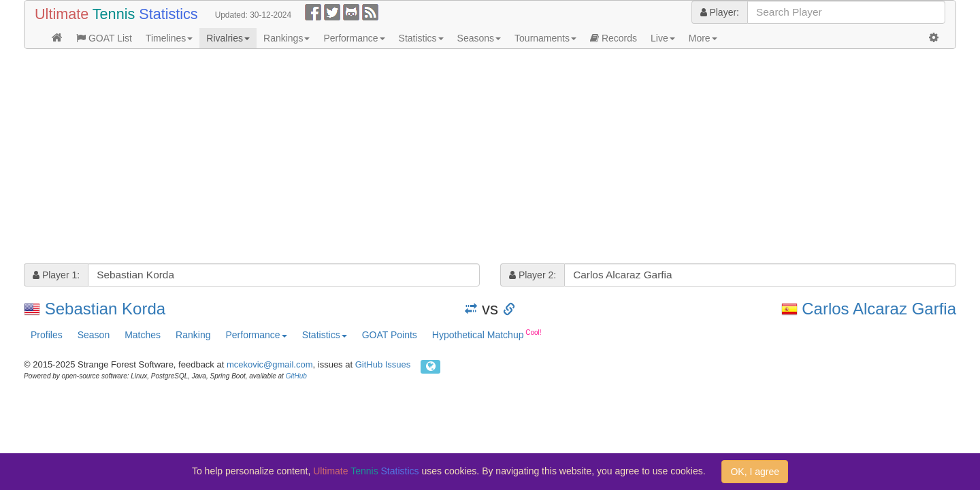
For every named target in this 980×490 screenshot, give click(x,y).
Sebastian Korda (105, 309)
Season (94, 335)
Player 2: (533, 275)
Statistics (421, 38)
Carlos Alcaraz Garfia (879, 309)
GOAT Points (390, 335)
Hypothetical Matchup (487, 334)
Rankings (287, 38)
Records (614, 38)
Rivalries (228, 38)
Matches (143, 335)
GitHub (296, 376)
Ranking (193, 335)
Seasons (479, 38)
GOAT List (104, 38)
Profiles (47, 335)
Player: (720, 12)
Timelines (169, 38)
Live (663, 38)
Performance (354, 38)
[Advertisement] (432, 158)
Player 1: (56, 275)
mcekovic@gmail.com (270, 364)
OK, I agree (755, 472)
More (703, 38)
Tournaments (545, 38)
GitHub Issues (383, 364)
